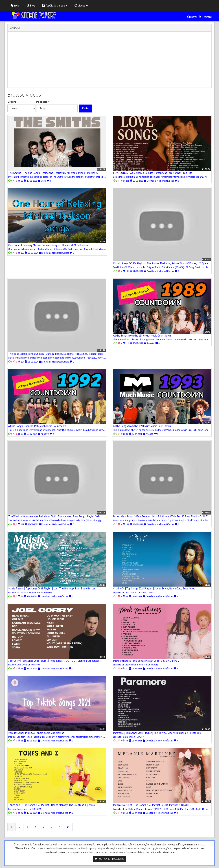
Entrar (192, 17)
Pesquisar (42, 102)
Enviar (86, 108)
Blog (31, 6)
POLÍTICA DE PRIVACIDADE (109, 859)
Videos (81, 6)
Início (15, 6)
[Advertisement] (109, 60)
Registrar (205, 17)
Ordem (12, 102)
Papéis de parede (55, 6)
